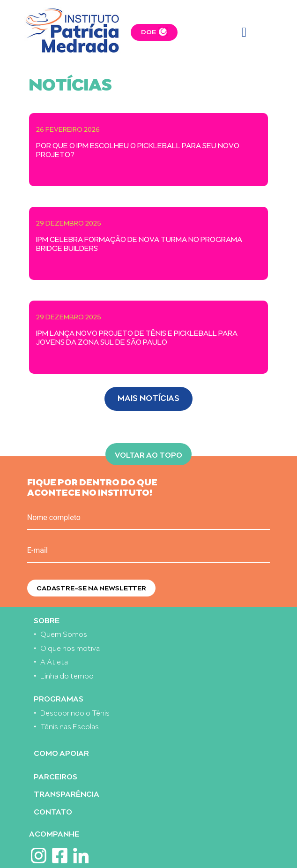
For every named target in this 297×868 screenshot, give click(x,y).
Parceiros (56, 776)
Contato (53, 811)
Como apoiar (61, 752)
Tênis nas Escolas (70, 726)
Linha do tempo (67, 675)
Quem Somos (64, 633)
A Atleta (54, 661)
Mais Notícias (148, 397)
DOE (148, 31)
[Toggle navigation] (244, 32)
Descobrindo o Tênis (75, 712)
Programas (59, 698)
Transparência (67, 793)
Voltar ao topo (148, 454)
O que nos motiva (70, 647)
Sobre (47, 620)
